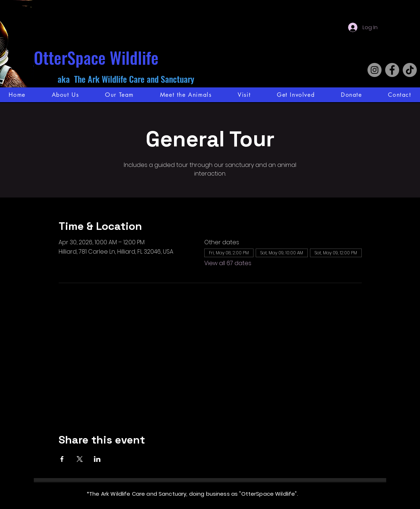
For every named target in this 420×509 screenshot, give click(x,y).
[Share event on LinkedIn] (97, 459)
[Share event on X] (80, 459)
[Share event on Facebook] (62, 459)
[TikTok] (410, 70)
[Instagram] (375, 70)
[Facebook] (392, 70)
